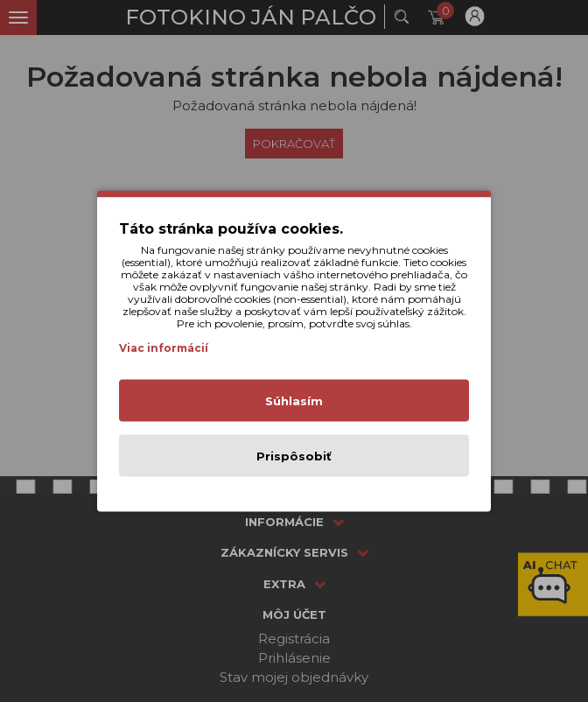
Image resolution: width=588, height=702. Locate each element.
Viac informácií (164, 348)
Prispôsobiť (294, 456)
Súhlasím (294, 401)
